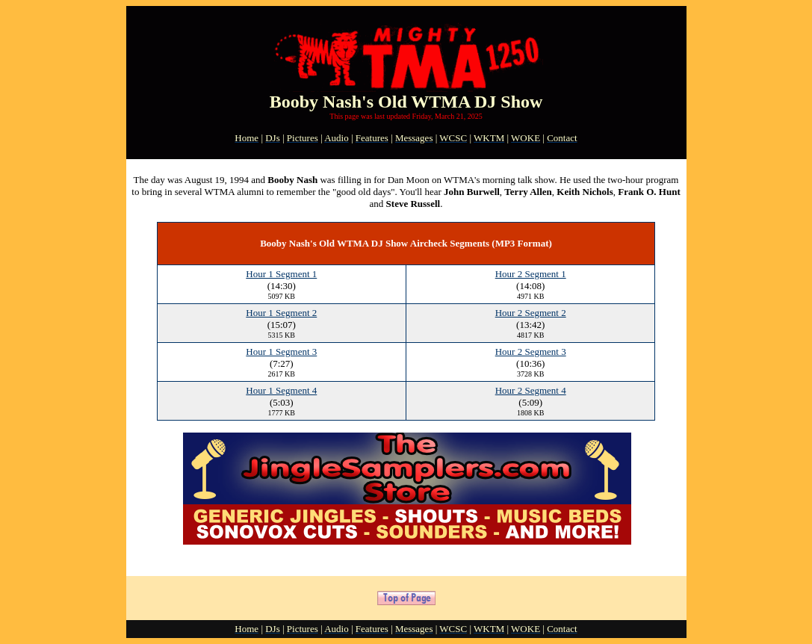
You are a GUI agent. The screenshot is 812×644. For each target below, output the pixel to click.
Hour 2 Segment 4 (531, 390)
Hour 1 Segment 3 (281, 352)
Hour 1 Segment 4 (281, 390)
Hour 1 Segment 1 (281, 274)
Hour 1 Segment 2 (281, 313)
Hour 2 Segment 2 (531, 313)
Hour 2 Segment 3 (531, 352)
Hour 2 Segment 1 (531, 274)
